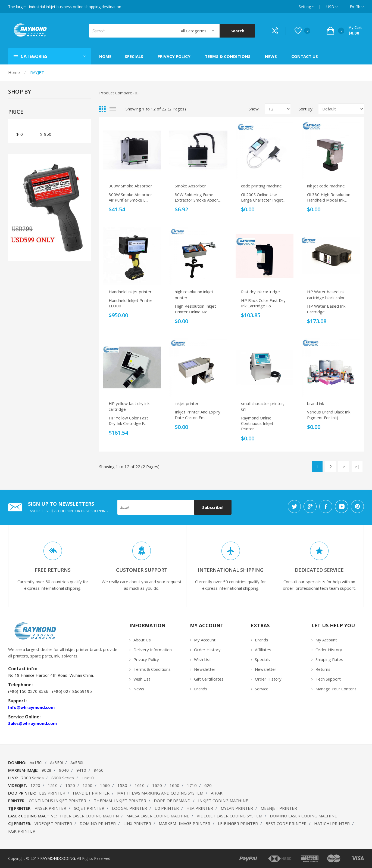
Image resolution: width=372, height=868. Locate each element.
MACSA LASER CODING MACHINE (158, 816)
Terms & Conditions (152, 669)
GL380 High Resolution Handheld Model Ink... (329, 197)
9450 (99, 770)
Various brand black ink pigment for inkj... (329, 415)
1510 (53, 785)
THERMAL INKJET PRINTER (120, 801)
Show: (254, 109)
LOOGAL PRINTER (129, 808)
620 (208, 785)
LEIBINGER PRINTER (238, 823)
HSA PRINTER (200, 808)
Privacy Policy (146, 659)
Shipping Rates (329, 659)
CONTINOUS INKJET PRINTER (57, 801)
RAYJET (37, 72)
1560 (105, 785)
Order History (207, 650)
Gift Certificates (209, 679)
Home (14, 72)
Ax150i (36, 762)
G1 (244, 409)
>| (357, 467)
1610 (140, 785)
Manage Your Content (336, 689)
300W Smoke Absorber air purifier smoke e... (130, 197)
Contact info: (23, 669)
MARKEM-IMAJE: (23, 770)
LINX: (13, 778)
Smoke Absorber (190, 186)
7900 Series (32, 778)
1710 (192, 785)
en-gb (357, 7)
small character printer (262, 403)
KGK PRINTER (22, 831)
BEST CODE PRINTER (286, 823)
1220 (35, 785)
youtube (342, 506)
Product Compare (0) (119, 93)
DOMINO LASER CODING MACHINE (303, 816)
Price (16, 112)
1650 (174, 785)
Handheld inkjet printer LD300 (131, 303)
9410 (81, 770)
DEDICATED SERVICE (319, 570)
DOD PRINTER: (22, 793)
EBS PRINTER (52, 793)
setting (307, 7)
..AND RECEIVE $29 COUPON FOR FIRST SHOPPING (68, 511)
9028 (46, 770)
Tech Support (328, 679)
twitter (294, 506)
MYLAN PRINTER (237, 808)
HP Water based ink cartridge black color (326, 294)
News (139, 689)
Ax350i (56, 762)
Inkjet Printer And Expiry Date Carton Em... (198, 415)
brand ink (315, 403)
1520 (70, 785)
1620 (157, 785)
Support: (17, 701)
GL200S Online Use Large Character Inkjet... (263, 197)
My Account (205, 640)
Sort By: (306, 109)
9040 (64, 770)
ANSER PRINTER (51, 808)
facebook (326, 506)
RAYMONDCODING (58, 858)
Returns (323, 669)
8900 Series (63, 778)
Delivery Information (153, 650)
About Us (142, 640)
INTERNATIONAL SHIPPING (231, 570)
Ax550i (77, 762)
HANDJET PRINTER (91, 793)
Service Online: (24, 717)
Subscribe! (213, 507)
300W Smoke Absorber (130, 186)
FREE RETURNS (53, 570)
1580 (122, 785)
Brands (201, 689)
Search (237, 31)
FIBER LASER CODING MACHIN (89, 816)
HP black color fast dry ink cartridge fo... (263, 303)
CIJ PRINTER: (20, 823)
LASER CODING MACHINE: (32, 816)
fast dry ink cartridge (260, 292)
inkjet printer (187, 403)
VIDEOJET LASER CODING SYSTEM (229, 816)
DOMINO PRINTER (98, 823)
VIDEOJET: (18, 785)
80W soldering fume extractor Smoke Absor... (198, 197)
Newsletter (205, 669)
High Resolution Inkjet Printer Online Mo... (195, 309)
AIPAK (217, 793)
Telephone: (20, 685)
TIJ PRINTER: (20, 808)
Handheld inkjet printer (130, 292)
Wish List (142, 679)
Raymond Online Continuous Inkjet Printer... (257, 423)
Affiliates (263, 650)
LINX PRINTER (137, 823)
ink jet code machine (326, 186)
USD (332, 7)
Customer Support (142, 570)
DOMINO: (17, 762)
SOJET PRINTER (89, 808)
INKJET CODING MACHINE (223, 801)
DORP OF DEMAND (172, 801)
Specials (262, 659)
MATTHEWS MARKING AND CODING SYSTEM (160, 793)
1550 (87, 785)
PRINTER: (17, 801)
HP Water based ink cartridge (326, 309)
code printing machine (261, 186)
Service (262, 689)
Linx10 (88, 778)
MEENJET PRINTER (279, 808)
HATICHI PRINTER (332, 823)
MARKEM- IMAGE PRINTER (185, 823)
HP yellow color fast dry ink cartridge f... (128, 421)
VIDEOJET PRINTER (53, 823)
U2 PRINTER (167, 808)
